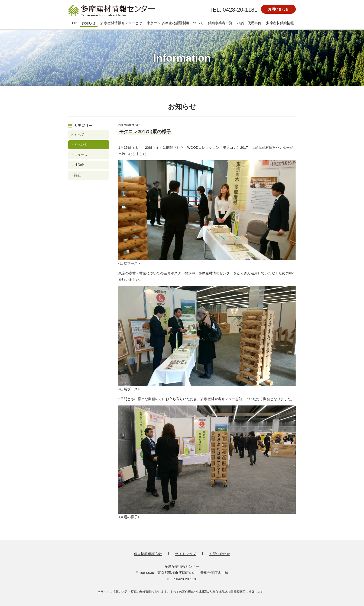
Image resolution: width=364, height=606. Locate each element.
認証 (78, 175)
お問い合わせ (278, 9)
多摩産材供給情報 (280, 23)
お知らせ (89, 23)
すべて (79, 135)
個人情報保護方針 (148, 554)
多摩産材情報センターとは (121, 23)
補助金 (79, 165)
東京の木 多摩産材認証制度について (175, 23)
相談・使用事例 (249, 23)
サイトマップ (185, 554)
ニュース (81, 155)
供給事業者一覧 (220, 23)
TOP (74, 23)
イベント (81, 145)
